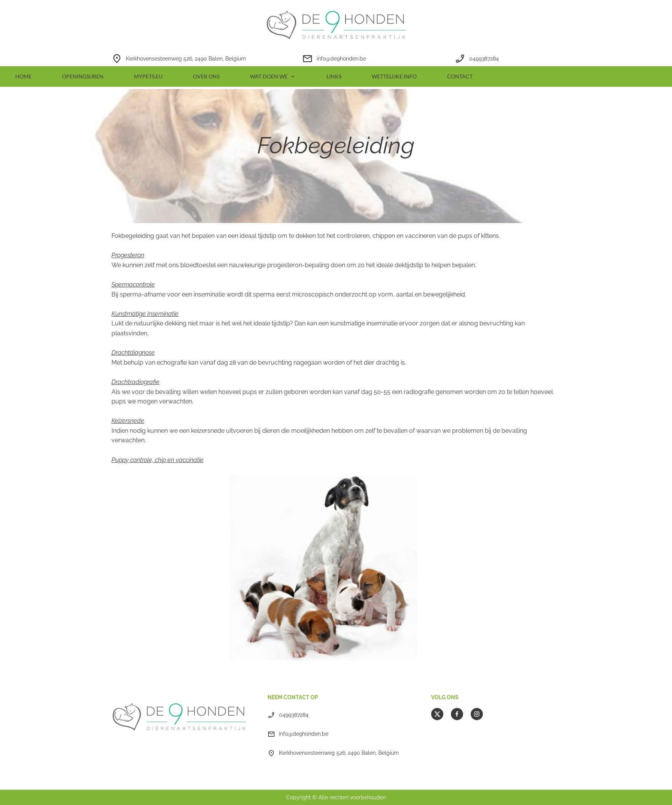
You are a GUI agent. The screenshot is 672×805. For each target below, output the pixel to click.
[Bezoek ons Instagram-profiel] (477, 714)
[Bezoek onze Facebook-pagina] (457, 714)
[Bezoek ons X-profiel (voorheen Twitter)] (437, 714)
